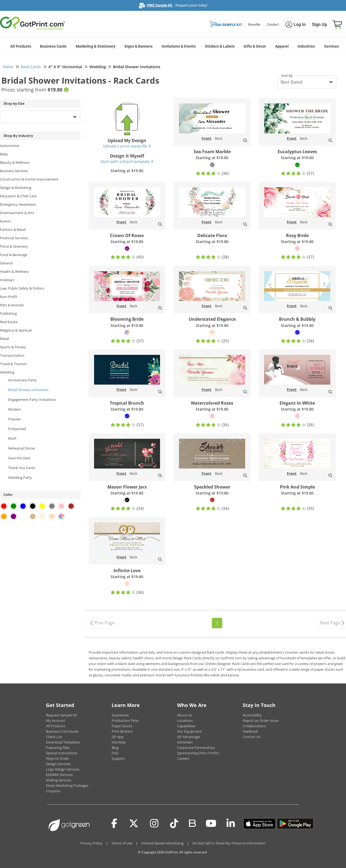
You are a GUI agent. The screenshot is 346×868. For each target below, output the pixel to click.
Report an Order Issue (260, 720)
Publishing (8, 313)
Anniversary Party (22, 380)
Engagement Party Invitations (32, 399)
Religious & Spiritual (16, 330)
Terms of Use (122, 843)
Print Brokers (122, 731)
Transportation (12, 355)
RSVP (12, 438)
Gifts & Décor (255, 46)
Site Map (119, 742)
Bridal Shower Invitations (28, 390)
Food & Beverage (14, 255)
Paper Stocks (122, 726)
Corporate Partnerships (196, 748)
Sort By (287, 76)
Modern (15, 409)
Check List (54, 737)
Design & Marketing (16, 188)
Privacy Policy (92, 843)
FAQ (115, 753)
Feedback (250, 731)
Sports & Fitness (13, 347)
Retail (4, 339)
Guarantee (120, 715)
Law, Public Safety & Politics (22, 288)
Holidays (7, 280)
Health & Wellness (14, 271)
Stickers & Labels (220, 46)
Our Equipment (189, 731)
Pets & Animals (12, 305)
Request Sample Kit (61, 715)
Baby (4, 154)
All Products (21, 46)
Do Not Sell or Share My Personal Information (229, 843)
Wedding (7, 372)
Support (118, 758)
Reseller (254, 24)
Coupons (53, 791)
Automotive (10, 146)
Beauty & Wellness (15, 162)
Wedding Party (20, 477)
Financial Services (14, 238)
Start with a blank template (127, 161)
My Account (56, 720)
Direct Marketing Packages (67, 785)
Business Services (14, 171)
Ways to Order (58, 758)
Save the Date (19, 458)
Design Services (58, 764)
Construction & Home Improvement (29, 179)
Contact (273, 24)
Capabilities (186, 726)
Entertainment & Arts (17, 213)
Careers (183, 758)
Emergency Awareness (18, 204)
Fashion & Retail (13, 230)
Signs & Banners (138, 46)
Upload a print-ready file (127, 146)
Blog (115, 748)
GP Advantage (188, 737)
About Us (184, 715)
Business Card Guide (62, 731)
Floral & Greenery (14, 246)
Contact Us (252, 737)
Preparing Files (58, 748)
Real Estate (9, 322)
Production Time (125, 720)
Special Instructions (62, 753)
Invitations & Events (179, 46)
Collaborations (254, 726)
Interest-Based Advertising (162, 843)
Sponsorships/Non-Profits (198, 753)
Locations (185, 720)
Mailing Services (59, 780)
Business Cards (53, 46)
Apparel (282, 46)
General (6, 263)
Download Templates (63, 742)
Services (332, 46)
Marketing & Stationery (96, 46)
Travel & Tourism (14, 364)
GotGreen (185, 742)
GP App (118, 737)
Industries (306, 46)
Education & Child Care (18, 196)
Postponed (17, 429)
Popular (14, 419)
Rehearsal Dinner (22, 448)
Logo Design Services (63, 769)
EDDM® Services (59, 775)
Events (5, 221)
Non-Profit (9, 297)
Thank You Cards (22, 468)
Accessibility (252, 715)
